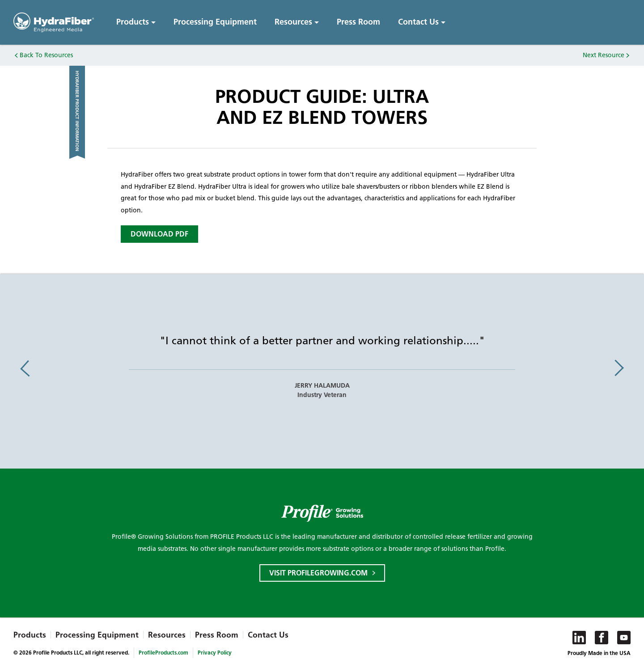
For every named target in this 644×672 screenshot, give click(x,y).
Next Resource (604, 55)
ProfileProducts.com (163, 653)
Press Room (358, 22)
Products (133, 22)
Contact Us (418, 22)
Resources (293, 22)
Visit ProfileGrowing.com (318, 573)
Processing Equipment (215, 22)
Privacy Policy (215, 653)
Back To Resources (46, 55)
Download (159, 234)
